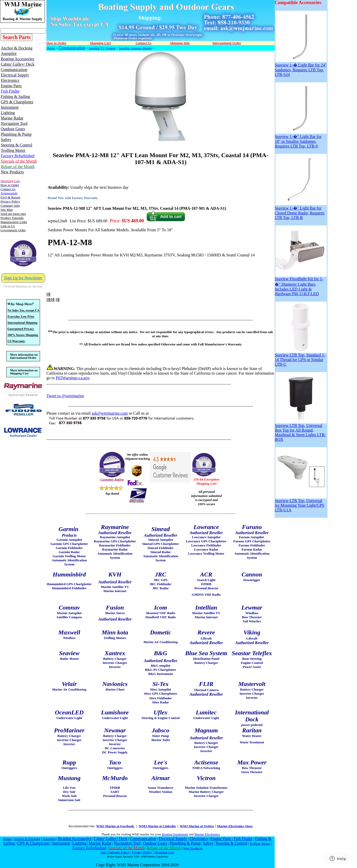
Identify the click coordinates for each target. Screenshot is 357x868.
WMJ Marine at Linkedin (157, 826)
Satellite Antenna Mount (135, 48)
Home (51, 48)
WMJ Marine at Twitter (197, 826)
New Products (193, 848)
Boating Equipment (175, 834)
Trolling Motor (260, 844)
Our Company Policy (115, 852)
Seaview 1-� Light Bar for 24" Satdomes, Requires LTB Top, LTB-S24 (301, 68)
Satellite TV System (102, 48)
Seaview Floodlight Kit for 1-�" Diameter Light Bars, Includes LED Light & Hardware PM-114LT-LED (301, 285)
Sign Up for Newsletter (23, 278)
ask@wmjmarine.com (110, 413)
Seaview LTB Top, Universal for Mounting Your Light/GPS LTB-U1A (301, 503)
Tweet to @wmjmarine (65, 396)
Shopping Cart (164, 852)
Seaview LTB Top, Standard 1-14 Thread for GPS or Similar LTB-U (301, 358)
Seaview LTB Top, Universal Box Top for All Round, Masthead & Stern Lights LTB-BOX (301, 431)
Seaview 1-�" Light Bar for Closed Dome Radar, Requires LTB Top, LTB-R (301, 211)
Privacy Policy (142, 852)
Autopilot (49, 839)
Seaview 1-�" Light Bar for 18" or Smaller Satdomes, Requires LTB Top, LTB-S (301, 139)
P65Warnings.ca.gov (72, 378)
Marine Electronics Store (235, 826)
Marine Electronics (207, 834)
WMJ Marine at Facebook (115, 826)
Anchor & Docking (27, 839)
